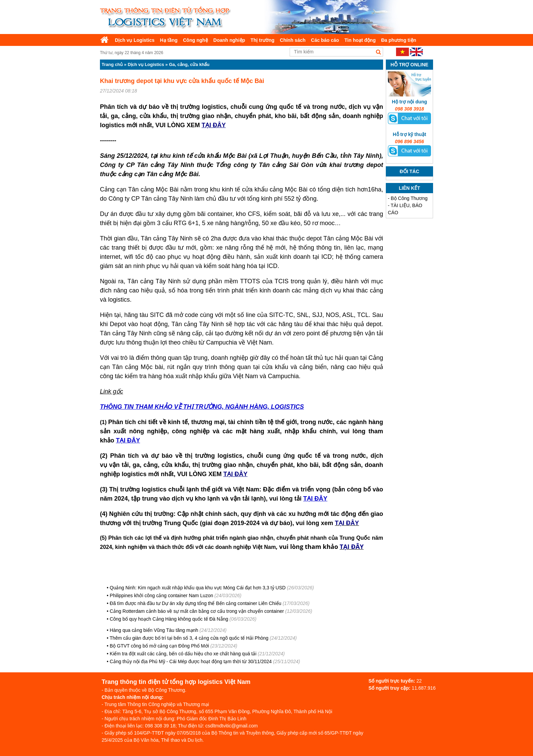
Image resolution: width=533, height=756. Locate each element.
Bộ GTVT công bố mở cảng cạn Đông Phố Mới (159, 646)
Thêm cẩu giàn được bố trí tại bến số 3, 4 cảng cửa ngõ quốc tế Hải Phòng (189, 638)
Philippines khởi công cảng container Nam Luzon (161, 595)
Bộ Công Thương (409, 198)
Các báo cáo (325, 40)
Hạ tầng (169, 40)
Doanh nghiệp (229, 40)
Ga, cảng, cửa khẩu (189, 64)
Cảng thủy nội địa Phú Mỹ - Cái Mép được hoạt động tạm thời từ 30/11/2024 (191, 661)
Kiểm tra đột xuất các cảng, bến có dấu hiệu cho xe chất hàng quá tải (183, 654)
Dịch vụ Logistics (135, 40)
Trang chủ (112, 64)
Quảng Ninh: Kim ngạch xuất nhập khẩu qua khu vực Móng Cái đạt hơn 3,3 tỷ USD (198, 588)
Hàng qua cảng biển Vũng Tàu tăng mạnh (154, 630)
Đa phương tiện (399, 40)
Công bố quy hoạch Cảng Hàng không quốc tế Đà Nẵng (169, 619)
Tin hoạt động (360, 40)
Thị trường (262, 40)
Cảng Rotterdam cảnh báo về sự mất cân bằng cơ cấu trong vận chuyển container (197, 611)
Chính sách (293, 40)
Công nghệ (195, 40)
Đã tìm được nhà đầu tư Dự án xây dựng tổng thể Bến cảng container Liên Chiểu (196, 603)
